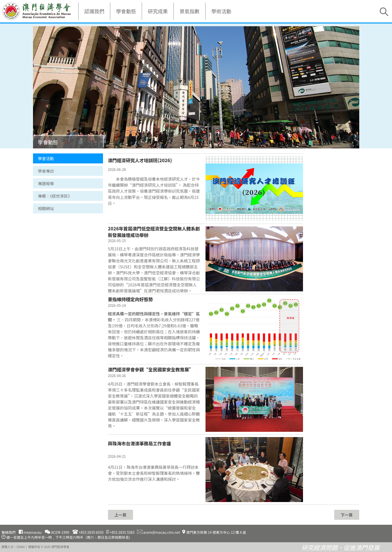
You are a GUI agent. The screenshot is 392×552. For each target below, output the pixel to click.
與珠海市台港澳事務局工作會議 (139, 443)
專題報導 (46, 183)
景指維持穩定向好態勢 (130, 299)
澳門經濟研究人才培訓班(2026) (140, 160)
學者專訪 (46, 171)
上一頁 (120, 515)
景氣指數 (189, 11)
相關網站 (46, 208)
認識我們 (94, 11)
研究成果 (158, 11)
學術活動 (221, 11)
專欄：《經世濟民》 (55, 196)
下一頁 (346, 515)
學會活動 (46, 158)
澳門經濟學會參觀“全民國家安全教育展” (151, 369)
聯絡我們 (8, 532)
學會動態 (126, 11)
